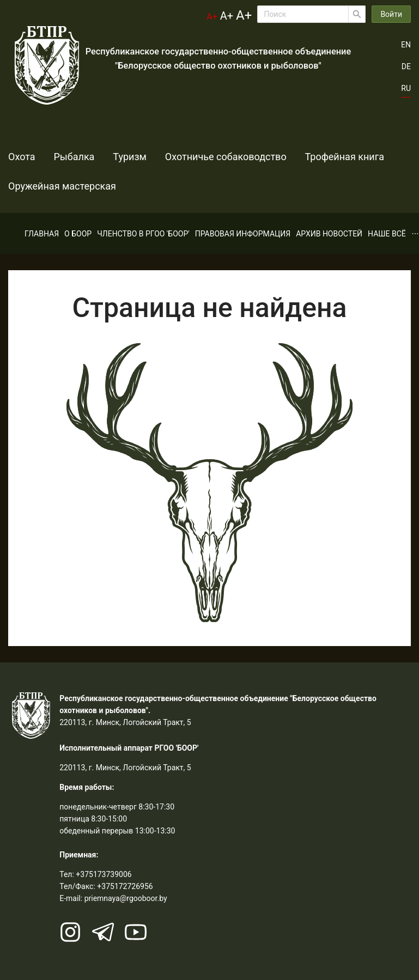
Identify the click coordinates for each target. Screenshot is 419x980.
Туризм (112, 157)
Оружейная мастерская (62, 186)
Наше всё (387, 234)
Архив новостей (329, 234)
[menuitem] (42, 234)
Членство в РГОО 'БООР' (143, 234)
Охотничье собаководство (199, 157)
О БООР (78, 234)
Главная (42, 234)
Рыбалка (65, 157)
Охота (22, 157)
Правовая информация (243, 234)
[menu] (209, 233)
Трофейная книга (309, 157)
